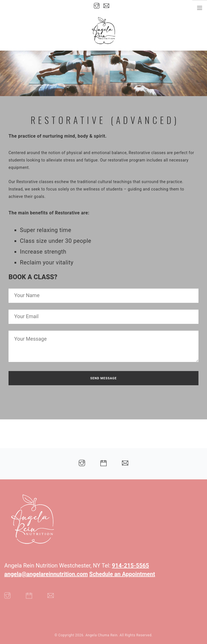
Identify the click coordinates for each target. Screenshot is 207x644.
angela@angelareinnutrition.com (46, 574)
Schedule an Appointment (122, 574)
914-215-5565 (131, 566)
